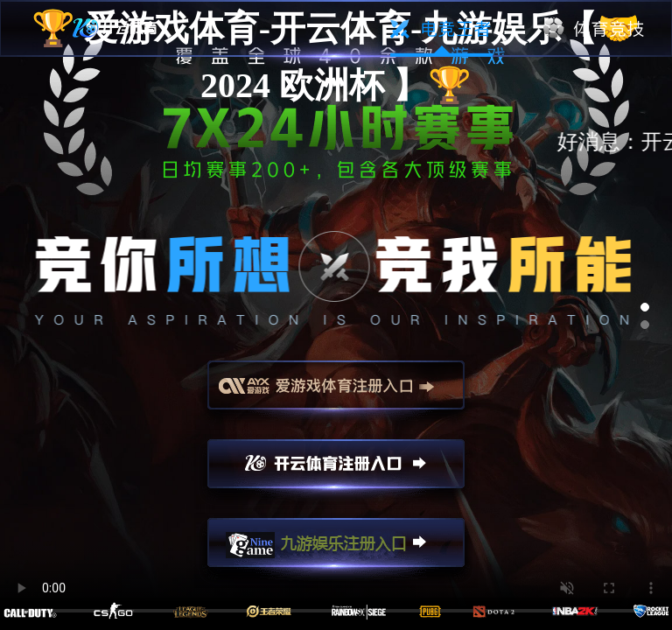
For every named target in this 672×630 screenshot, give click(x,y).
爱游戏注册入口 (336, 393)
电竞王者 (441, 29)
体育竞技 (595, 29)
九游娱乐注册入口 (336, 550)
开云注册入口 (336, 472)
